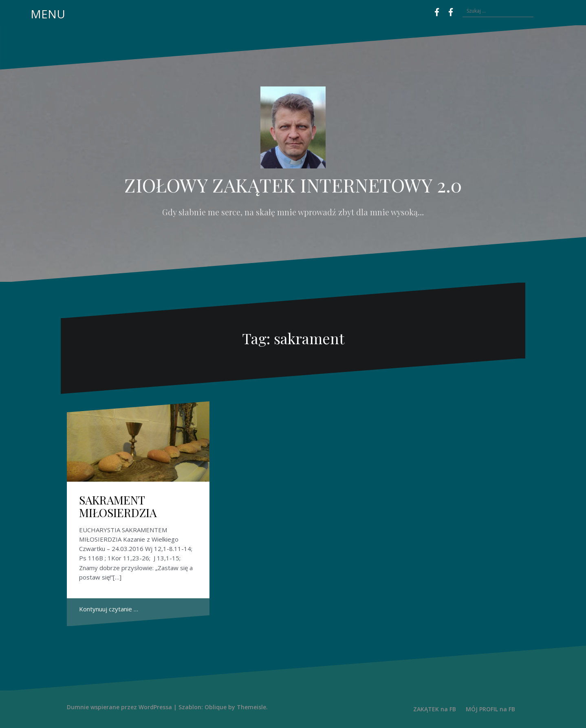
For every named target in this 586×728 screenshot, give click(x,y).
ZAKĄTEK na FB (435, 709)
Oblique (216, 707)
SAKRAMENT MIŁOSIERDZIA (118, 506)
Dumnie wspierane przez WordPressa (119, 707)
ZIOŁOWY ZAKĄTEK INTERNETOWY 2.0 (293, 185)
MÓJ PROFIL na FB (490, 709)
